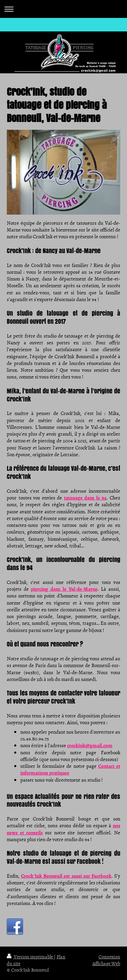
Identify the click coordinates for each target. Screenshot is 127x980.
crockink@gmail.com (90, 745)
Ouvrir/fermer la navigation (63, 9)
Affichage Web (106, 963)
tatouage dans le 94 (85, 498)
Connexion (109, 957)
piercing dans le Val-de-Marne (64, 589)
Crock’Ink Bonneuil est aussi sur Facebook (66, 876)
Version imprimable (30, 957)
